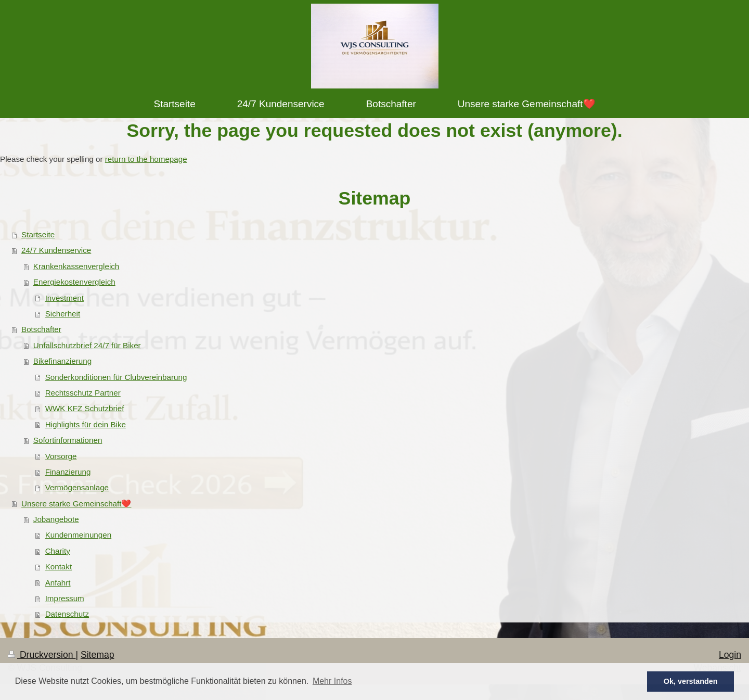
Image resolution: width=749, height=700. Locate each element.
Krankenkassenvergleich (76, 266)
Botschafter (41, 329)
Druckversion (42, 655)
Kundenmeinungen (79, 535)
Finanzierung (68, 472)
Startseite (38, 234)
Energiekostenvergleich (74, 282)
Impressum (65, 598)
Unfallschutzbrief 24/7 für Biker (87, 345)
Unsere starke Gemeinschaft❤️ (76, 504)
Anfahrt (58, 583)
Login (730, 655)
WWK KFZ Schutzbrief (85, 408)
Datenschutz (67, 614)
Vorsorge (61, 456)
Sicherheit (63, 314)
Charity (58, 551)
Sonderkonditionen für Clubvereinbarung (116, 377)
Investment (64, 298)
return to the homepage (146, 159)
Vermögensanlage (77, 487)
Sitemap (98, 655)
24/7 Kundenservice (56, 250)
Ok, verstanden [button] (691, 681)
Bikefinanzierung (62, 361)
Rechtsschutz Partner (83, 393)
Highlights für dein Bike (86, 424)
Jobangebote (56, 519)
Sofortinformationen (68, 440)
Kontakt (59, 567)
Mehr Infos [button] (332, 681)
